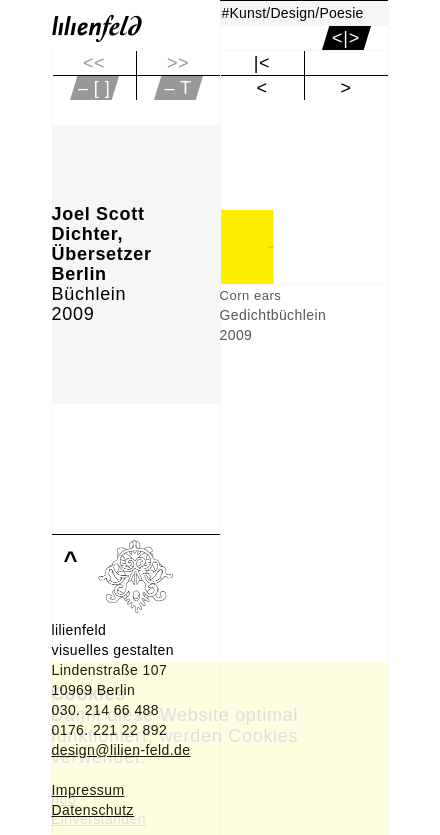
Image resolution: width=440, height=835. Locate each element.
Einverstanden (98, 819)
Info (63, 799)
